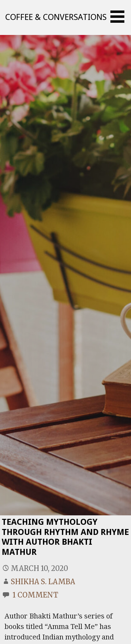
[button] (120, 17)
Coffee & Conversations (56, 17)
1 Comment (35, 595)
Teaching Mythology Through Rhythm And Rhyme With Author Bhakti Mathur (65, 537)
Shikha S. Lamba (43, 582)
